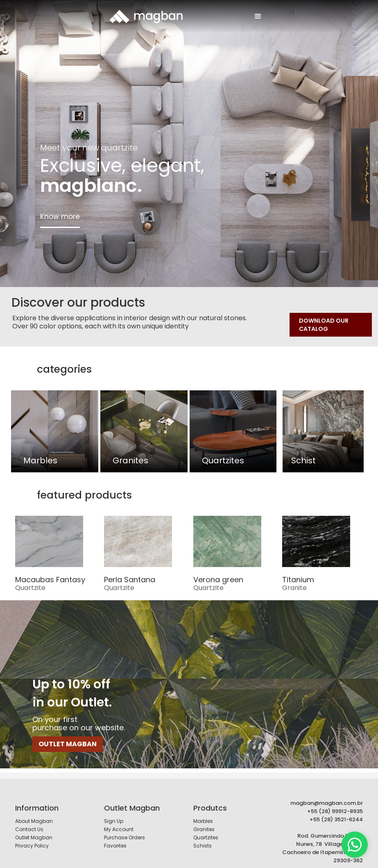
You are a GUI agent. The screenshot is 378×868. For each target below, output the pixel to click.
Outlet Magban (34, 830)
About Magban (34, 814)
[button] (258, 16)
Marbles (203, 814)
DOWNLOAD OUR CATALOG (324, 325)
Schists (203, 839)
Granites (204, 822)
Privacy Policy (32, 839)
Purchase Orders (124, 830)
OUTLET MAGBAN (68, 737)
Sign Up (114, 814)
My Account (119, 822)
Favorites (115, 839)
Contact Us (29, 822)
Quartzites (206, 830)
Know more (60, 216)
